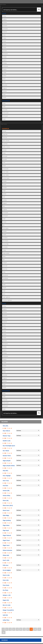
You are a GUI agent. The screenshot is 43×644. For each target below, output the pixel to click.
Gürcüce (5, 51)
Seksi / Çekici (6, 175)
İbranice (5, 91)
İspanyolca (5, 29)
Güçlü (4, 153)
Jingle (4, 291)
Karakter (5, 188)
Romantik (5, 156)
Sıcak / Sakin (6, 172)
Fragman (5, 209)
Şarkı (4, 294)
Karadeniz (5, 238)
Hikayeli (5, 181)
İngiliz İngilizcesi (6, 297)
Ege (4, 260)
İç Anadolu (5, 247)
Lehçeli (4, 235)
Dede (4, 272)
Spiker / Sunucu (6, 147)
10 (35, 629)
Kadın (4, 107)
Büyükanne (5, 275)
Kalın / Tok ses (6, 141)
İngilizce (5, 19)
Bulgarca (5, 88)
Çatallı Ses (5, 144)
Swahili (4, 98)
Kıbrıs (4, 256)
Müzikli (4, 288)
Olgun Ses (5, 134)
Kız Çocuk (5, 110)
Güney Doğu (6, 244)
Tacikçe (5, 73)
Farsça (4, 41)
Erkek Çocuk (6, 113)
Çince (4, 79)
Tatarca (5, 69)
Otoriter (5, 150)
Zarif (4, 197)
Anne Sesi (5, 266)
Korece (4, 47)
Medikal (5, 231)
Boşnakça (5, 85)
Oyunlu (4, 184)
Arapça (4, 38)
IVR (4, 225)
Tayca (4, 94)
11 (39, 629)
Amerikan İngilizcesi (7, 300)
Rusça (4, 35)
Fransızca (5, 26)
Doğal (4, 191)
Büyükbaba (5, 278)
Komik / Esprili (6, 178)
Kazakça (5, 57)
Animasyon (5, 116)
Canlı (4, 163)
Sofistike (5, 200)
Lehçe (4, 82)
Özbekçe (5, 63)
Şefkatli (5, 194)
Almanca (5, 22)
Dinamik (5, 159)
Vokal (4, 119)
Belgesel (5, 203)
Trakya (4, 250)
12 (4, 632)
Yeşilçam (5, 263)
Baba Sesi (5, 269)
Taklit (4, 219)
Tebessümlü (6, 169)
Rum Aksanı (6, 241)
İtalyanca (5, 32)
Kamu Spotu (6, 228)
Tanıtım (5, 222)
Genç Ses (5, 138)
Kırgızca (5, 60)
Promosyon (5, 213)
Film (4, 206)
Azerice (4, 44)
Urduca (5, 76)
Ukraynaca (5, 54)
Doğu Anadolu (6, 253)
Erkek (4, 103)
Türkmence (5, 66)
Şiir (4, 281)
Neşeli (4, 166)
